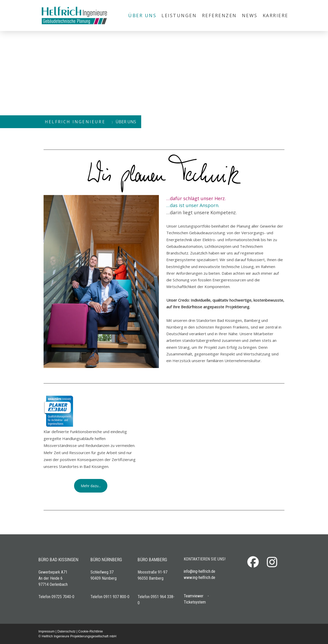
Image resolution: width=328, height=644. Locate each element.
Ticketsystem (195, 602)
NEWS (250, 15)
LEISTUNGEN (179, 15)
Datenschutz (66, 631)
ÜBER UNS (142, 15)
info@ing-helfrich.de (199, 571)
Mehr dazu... (91, 486)
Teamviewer (194, 596)
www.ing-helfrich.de (199, 577)
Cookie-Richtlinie (90, 631)
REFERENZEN (219, 15)
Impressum (47, 631)
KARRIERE (275, 15)
